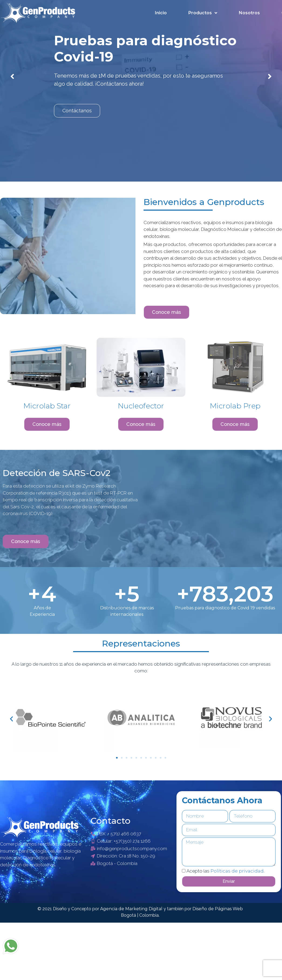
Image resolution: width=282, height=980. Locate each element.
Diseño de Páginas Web (218, 909)
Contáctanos (77, 111)
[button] (167, 312)
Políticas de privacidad (237, 871)
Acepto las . (225, 871)
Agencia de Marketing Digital (132, 909)
